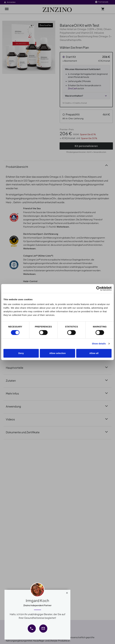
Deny (21, 353)
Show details (99, 344)
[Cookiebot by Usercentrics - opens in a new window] (98, 289)
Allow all (94, 353)
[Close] (67, 592)
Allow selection (57, 353)
